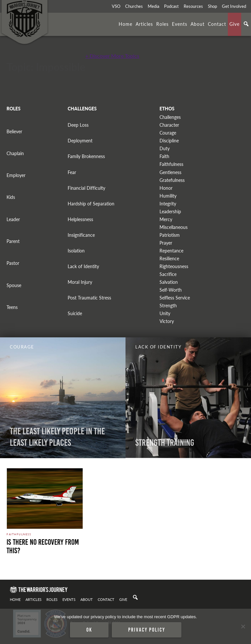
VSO (116, 6)
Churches (134, 6)
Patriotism (170, 235)
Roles (162, 24)
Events (180, 24)
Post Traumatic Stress (89, 298)
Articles (144, 24)
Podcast (171, 6)
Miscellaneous (174, 227)
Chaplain (15, 153)
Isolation (76, 251)
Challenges (170, 117)
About (198, 24)
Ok (89, 630)
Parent (13, 241)
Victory (167, 321)
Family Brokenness (86, 156)
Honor (166, 188)
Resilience (169, 258)
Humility (168, 196)
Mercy (166, 219)
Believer (14, 131)
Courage (168, 133)
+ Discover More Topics (112, 56)
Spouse (14, 285)
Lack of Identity (83, 266)
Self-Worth (171, 290)
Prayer (166, 243)
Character (169, 125)
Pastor (13, 263)
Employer (16, 175)
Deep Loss (78, 125)
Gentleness (170, 172)
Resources (193, 6)
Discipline (169, 141)
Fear (72, 172)
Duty (165, 148)
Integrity (168, 204)
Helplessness (80, 219)
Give (234, 24)
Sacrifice (168, 274)
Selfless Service (175, 298)
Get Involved (234, 6)
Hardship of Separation (91, 204)
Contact (217, 24)
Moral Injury (80, 282)
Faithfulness (171, 164)
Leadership (170, 211)
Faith (164, 156)
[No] (243, 626)
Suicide (75, 313)
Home (125, 24)
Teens (12, 307)
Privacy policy (147, 630)
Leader (13, 219)
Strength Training (165, 443)
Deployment (80, 141)
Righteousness (174, 266)
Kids (11, 197)
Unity (165, 313)
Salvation (169, 282)
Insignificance (81, 235)
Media (153, 6)
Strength (168, 306)
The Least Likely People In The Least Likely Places (57, 437)
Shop (212, 6)
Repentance (171, 251)
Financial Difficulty (86, 188)
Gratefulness (172, 180)
